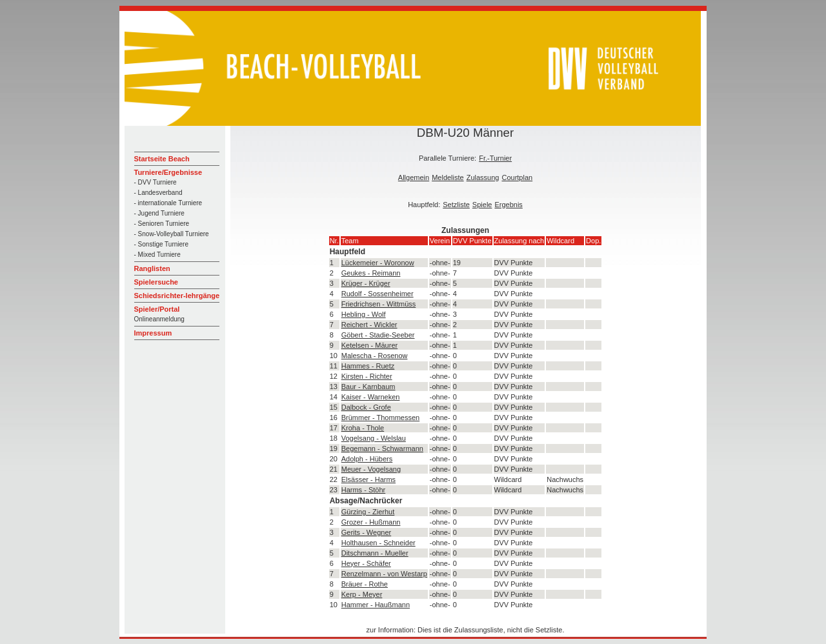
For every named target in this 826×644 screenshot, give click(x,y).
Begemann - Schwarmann (382, 448)
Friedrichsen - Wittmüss (379, 304)
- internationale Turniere (168, 203)
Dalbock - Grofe (366, 407)
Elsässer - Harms (368, 479)
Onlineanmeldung (159, 319)
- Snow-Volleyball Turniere (172, 234)
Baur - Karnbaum (368, 387)
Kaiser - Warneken (371, 397)
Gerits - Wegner (366, 532)
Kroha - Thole (363, 428)
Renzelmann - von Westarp (384, 574)
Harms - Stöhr (363, 490)
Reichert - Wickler (369, 325)
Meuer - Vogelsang (371, 469)
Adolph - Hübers (367, 459)
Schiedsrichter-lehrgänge (177, 296)
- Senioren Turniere (162, 224)
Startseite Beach (162, 159)
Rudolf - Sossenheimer (378, 294)
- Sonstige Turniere (162, 244)
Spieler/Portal (157, 309)
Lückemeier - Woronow (378, 263)
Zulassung (483, 177)
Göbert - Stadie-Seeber (378, 335)
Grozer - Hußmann (371, 522)
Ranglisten (152, 268)
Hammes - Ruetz (368, 366)
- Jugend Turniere (159, 213)
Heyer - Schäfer (366, 563)
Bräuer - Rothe (365, 584)
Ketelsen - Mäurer (369, 345)
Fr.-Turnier (495, 158)
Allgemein (414, 177)
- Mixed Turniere (157, 255)
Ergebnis (508, 205)
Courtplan (517, 177)
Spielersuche (156, 282)
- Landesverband (158, 193)
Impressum (153, 333)
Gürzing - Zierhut (368, 512)
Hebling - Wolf (364, 314)
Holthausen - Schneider (378, 543)
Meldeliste (448, 177)
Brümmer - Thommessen (380, 418)
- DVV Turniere (156, 182)
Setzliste (456, 205)
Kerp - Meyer (362, 594)
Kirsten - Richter (367, 376)
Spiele (482, 205)
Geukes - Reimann (371, 273)
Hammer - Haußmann (376, 605)
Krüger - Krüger (366, 283)
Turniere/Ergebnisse (168, 172)
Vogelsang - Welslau (374, 438)
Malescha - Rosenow (375, 356)
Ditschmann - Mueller (375, 553)
